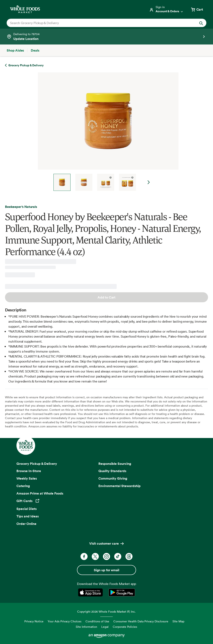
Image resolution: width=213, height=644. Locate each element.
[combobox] (97, 23)
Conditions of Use (97, 621)
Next (149, 182)
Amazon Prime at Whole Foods (40, 493)
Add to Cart (106, 297)
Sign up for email (106, 570)
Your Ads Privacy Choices (64, 621)
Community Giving (113, 478)
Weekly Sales (27, 478)
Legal (105, 627)
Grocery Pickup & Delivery (37, 464)
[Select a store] (106, 37)
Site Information (86, 627)
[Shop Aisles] (15, 50)
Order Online (26, 524)
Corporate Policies (125, 627)
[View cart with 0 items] (197, 9)
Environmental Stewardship (120, 486)
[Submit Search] (201, 23)
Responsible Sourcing (115, 464)
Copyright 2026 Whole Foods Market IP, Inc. (106, 611)
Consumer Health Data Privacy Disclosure (141, 621)
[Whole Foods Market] (25, 9)
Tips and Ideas (28, 516)
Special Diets (27, 509)
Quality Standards (112, 471)
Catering (23, 486)
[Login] (166, 9)
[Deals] (35, 50)
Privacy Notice (34, 621)
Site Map (178, 621)
